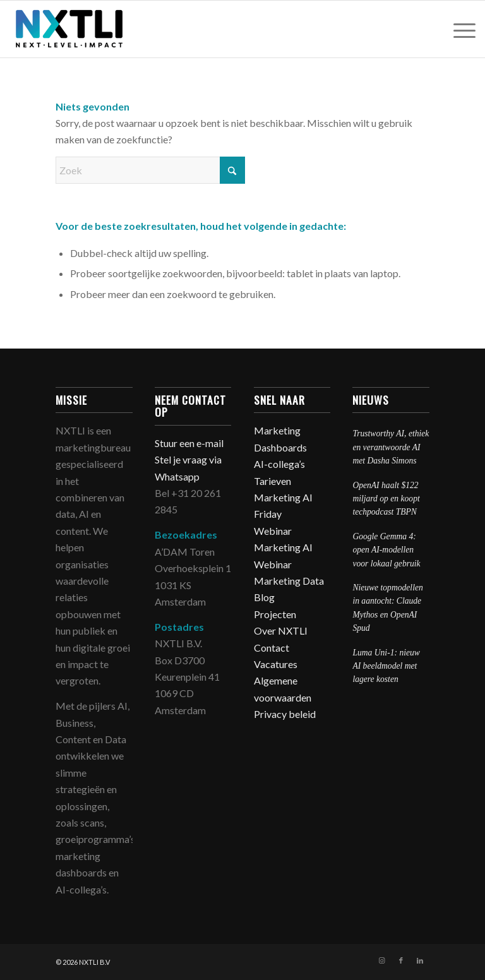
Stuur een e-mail (190, 443)
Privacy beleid (285, 714)
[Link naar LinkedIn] (420, 960)
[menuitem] (458, 29)
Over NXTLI (281, 630)
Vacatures (276, 664)
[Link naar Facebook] (401, 960)
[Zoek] (150, 170)
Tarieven (272, 481)
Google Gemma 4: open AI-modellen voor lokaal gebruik (386, 550)
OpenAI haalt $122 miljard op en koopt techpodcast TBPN (386, 499)
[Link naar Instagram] (382, 960)
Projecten (275, 614)
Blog (264, 597)
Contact (272, 648)
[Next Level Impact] (70, 29)
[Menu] (458, 29)
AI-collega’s (279, 464)
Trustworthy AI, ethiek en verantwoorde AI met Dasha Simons (391, 447)
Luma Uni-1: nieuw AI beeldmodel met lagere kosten (386, 666)
